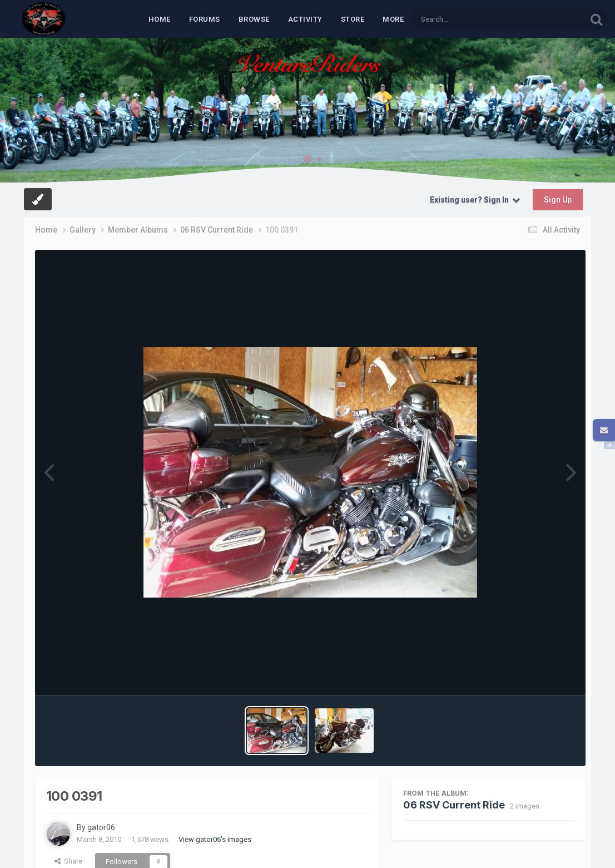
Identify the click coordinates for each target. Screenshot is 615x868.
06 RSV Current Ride (454, 805)
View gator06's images (215, 839)
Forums (205, 19)
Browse (254, 19)
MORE (393, 19)
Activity (305, 19)
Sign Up (558, 200)
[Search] (470, 19)
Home (160, 19)
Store (353, 19)
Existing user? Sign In (475, 200)
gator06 (101, 827)
